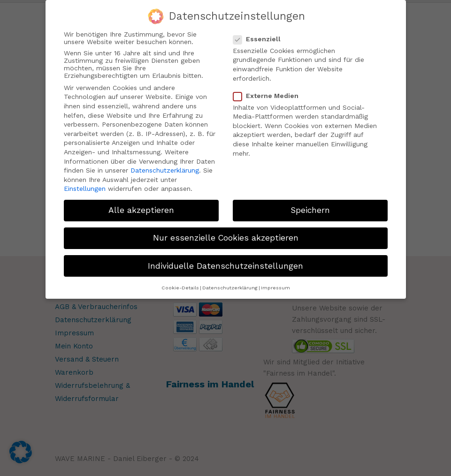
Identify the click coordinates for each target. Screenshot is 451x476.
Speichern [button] (310, 209)
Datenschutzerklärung (165, 169)
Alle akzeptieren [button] (141, 209)
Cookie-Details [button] (180, 286)
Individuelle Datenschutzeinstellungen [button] (225, 264)
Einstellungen (85, 187)
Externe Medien (270, 94)
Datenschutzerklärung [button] (230, 286)
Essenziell (261, 37)
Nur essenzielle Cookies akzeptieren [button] (226, 236)
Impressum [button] (275, 286)
